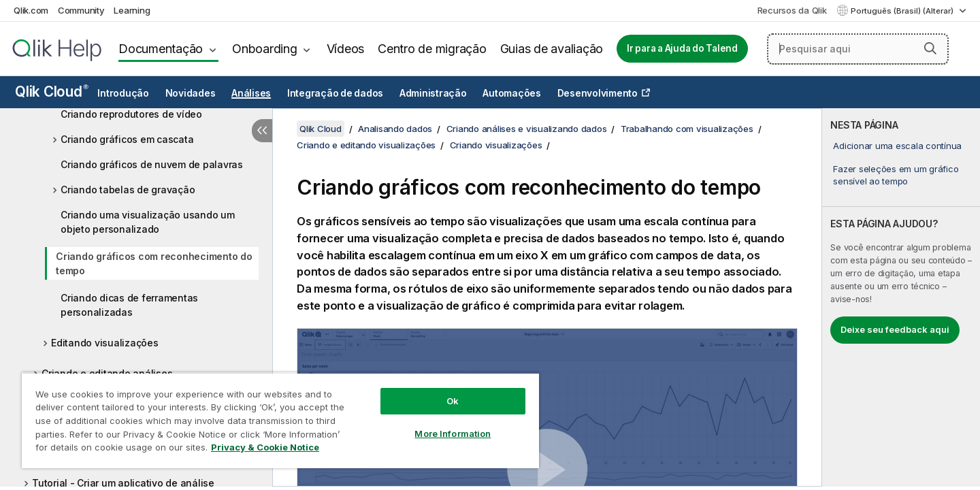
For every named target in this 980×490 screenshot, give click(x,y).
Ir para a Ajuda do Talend (682, 48)
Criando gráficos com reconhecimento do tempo (154, 263)
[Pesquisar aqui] (858, 49)
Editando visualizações (105, 343)
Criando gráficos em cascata (127, 139)
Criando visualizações (496, 145)
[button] (930, 48)
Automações (512, 93)
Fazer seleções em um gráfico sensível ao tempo (896, 175)
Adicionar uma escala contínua (897, 146)
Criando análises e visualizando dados (527, 129)
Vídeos (346, 49)
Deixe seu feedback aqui (895, 329)
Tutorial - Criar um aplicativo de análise (123, 483)
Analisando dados (395, 129)
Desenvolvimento (598, 93)
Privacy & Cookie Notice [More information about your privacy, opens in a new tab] (265, 447)
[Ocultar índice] (262, 131)
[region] (280, 420)
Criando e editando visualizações (366, 145)
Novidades (191, 93)
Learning (132, 10)
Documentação (161, 49)
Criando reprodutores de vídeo (131, 114)
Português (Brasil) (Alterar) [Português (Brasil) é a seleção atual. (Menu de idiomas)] (903, 11)
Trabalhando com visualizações (687, 129)
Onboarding (265, 49)
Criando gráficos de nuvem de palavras (152, 164)
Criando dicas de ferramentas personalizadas (129, 305)
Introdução (123, 93)
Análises (251, 93)
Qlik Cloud (52, 92)
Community (81, 10)
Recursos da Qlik (792, 10)
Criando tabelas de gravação (128, 190)
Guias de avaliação (552, 49)
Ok (453, 401)
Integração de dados (335, 93)
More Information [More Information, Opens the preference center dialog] (453, 434)
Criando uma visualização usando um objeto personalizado (148, 222)
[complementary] (901, 297)
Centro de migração (432, 49)
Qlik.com (31, 10)
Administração (433, 93)
